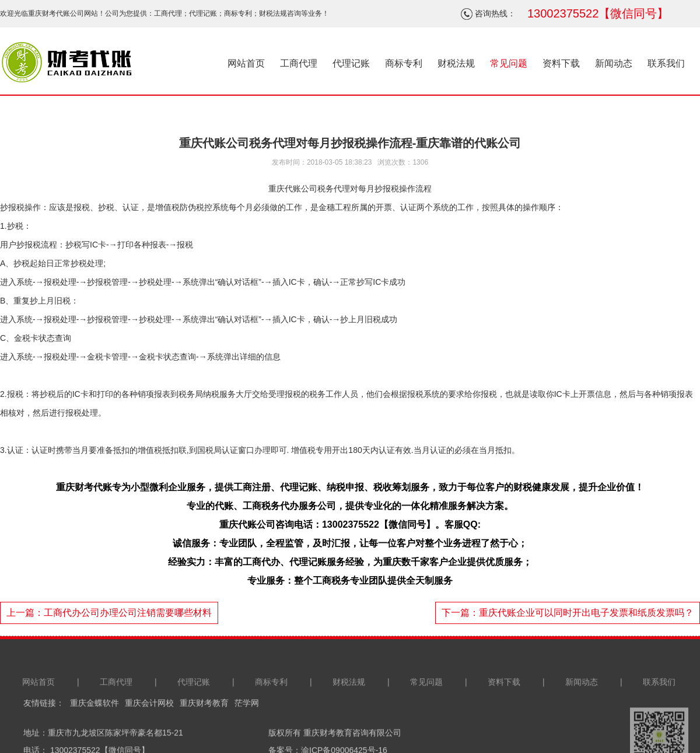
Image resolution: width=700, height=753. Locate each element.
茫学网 (247, 727)
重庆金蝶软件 (94, 727)
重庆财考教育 (204, 727)
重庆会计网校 (149, 727)
